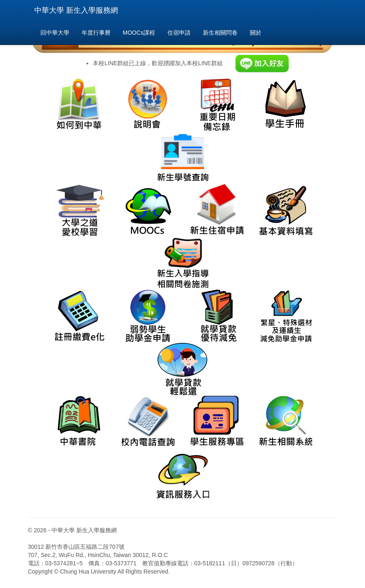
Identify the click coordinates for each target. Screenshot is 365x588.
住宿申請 (179, 33)
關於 (256, 33)
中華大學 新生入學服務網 (76, 10)
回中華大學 (55, 33)
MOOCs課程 (139, 33)
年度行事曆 (96, 33)
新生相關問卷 (220, 33)
